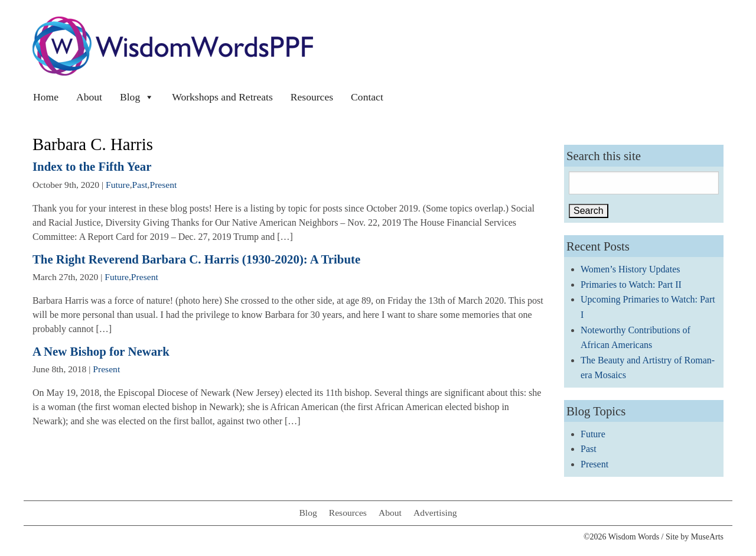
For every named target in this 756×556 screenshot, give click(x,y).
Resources (312, 97)
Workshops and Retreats (222, 97)
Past (140, 185)
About (89, 97)
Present (164, 185)
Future (118, 185)
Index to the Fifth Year (92, 166)
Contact (367, 97)
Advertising (435, 513)
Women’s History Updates (630, 269)
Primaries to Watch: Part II (631, 284)
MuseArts (707, 537)
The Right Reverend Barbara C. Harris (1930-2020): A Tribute (196, 259)
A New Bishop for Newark (101, 351)
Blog (137, 97)
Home (46, 97)
